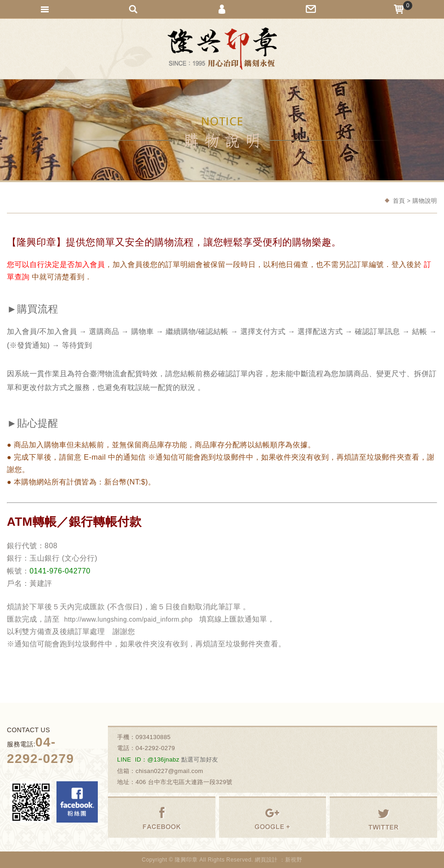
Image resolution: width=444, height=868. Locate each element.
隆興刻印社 (222, 49)
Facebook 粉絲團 (77, 802)
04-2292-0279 (155, 748)
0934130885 (153, 737)
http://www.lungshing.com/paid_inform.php (129, 619)
